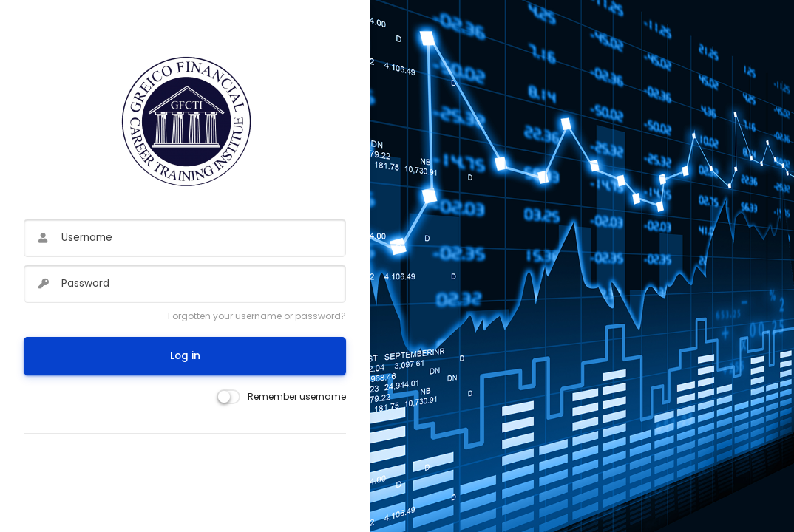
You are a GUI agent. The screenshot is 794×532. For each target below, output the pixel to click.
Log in (185, 356)
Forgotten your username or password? (257, 316)
